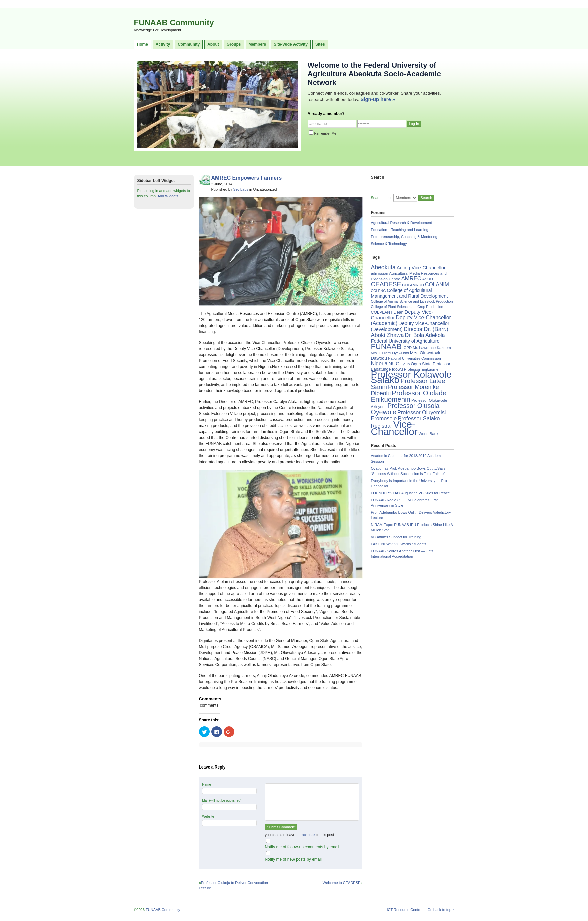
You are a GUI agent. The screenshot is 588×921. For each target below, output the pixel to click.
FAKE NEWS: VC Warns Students (399, 544)
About (213, 44)
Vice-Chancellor (394, 428)
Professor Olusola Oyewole (405, 409)
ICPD (407, 348)
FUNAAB (386, 346)
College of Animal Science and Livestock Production (412, 301)
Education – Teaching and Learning (400, 230)
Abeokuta (383, 267)
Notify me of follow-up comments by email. (302, 847)
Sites (320, 44)
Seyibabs (241, 189)
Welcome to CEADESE (342, 883)
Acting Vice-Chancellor (421, 268)
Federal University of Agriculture (405, 341)
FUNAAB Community (174, 23)
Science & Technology (389, 244)
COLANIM (437, 284)
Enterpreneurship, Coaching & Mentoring (404, 237)
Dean (399, 312)
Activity (163, 44)
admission (380, 273)
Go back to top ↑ (441, 910)
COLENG (378, 291)
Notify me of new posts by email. (294, 859)
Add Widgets (168, 196)
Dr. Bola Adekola (425, 335)
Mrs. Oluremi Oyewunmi (390, 353)
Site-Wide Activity (291, 44)
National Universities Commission (414, 358)
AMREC (411, 278)
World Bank (428, 434)
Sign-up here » (378, 99)
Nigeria (379, 364)
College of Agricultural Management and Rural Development (409, 293)
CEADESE (386, 284)
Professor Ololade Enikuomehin (409, 396)
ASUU (428, 279)
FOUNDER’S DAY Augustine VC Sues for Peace (410, 493)
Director (413, 329)
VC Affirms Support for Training (396, 537)
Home (143, 44)
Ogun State (421, 364)
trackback (307, 835)
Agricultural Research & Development (401, 223)
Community (189, 44)
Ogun (405, 364)
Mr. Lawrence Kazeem (432, 348)
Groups (234, 44)
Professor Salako (419, 419)
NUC (394, 364)
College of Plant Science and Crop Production (407, 307)
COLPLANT (382, 312)
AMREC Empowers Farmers (247, 178)
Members (258, 44)
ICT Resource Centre (404, 910)
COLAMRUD (413, 285)
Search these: (382, 198)
